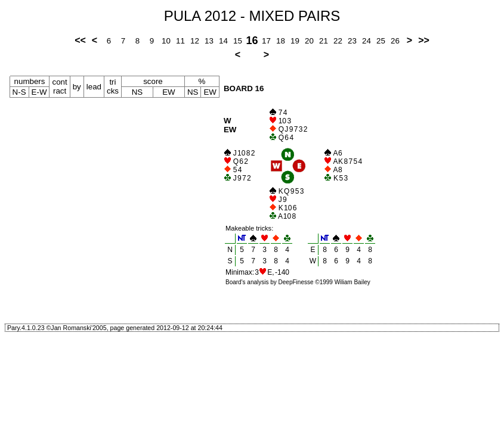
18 (281, 41)
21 (324, 41)
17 (266, 41)
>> (424, 40)
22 (338, 41)
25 (381, 41)
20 (309, 41)
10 (166, 41)
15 (238, 41)
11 (180, 41)
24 (367, 41)
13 (209, 41)
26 (395, 41)
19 (295, 41)
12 (195, 41)
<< (80, 40)
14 (223, 41)
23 (352, 41)
